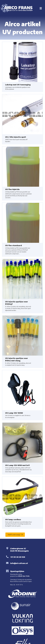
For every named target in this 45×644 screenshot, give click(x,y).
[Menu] (41, 8)
